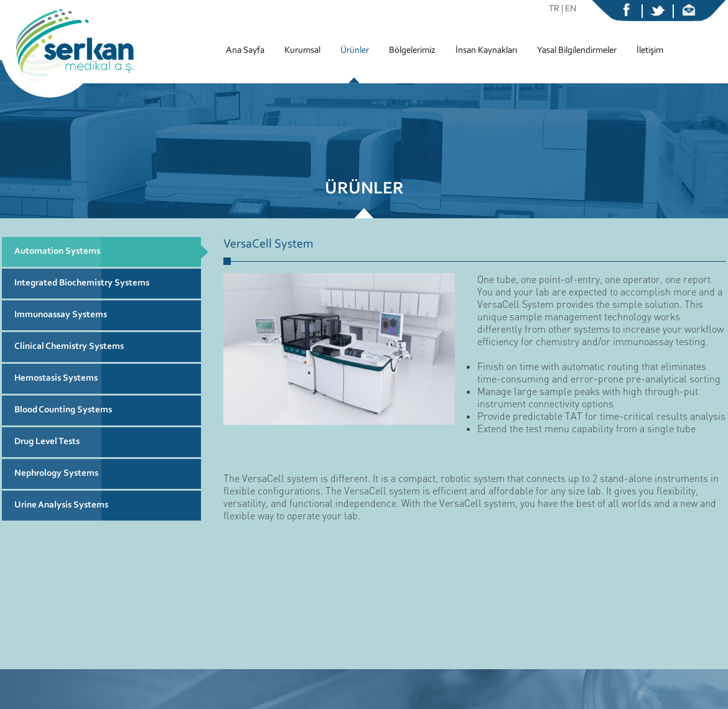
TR (554, 9)
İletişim (650, 51)
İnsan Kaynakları (486, 51)
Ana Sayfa (245, 51)
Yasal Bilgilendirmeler (577, 51)
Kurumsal (302, 51)
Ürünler (355, 51)
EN (571, 9)
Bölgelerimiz (412, 51)
